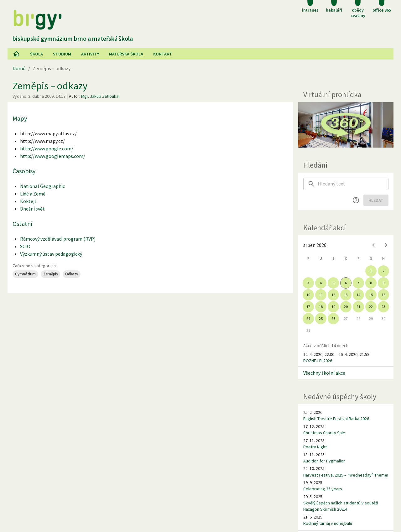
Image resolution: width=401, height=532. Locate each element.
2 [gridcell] (383, 271)
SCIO (25, 246)
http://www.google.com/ (47, 149)
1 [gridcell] (371, 271)
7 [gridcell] (358, 283)
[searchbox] (353, 184)
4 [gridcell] (321, 283)
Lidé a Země (33, 194)
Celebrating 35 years (323, 489)
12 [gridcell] (333, 295)
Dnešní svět (32, 209)
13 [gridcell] (346, 295)
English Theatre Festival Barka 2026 (336, 419)
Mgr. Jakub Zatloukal (100, 96)
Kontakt (163, 54)
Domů (19, 68)
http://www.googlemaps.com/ (53, 156)
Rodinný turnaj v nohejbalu (328, 523)
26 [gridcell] (333, 318)
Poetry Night (315, 447)
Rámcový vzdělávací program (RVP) (58, 239)
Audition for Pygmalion (324, 461)
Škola (36, 54)
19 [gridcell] (333, 307)
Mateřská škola (126, 54)
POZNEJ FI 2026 (318, 361)
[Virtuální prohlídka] (346, 125)
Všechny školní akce (324, 373)
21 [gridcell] (358, 307)
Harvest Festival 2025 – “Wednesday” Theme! (346, 475)
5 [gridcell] (333, 283)
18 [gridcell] (321, 307)
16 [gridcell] (383, 295)
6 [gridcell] (346, 283)
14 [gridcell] (358, 295)
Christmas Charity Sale (324, 433)
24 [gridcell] (308, 318)
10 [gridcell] (308, 295)
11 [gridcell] (321, 295)
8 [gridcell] (371, 283)
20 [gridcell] (346, 307)
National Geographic (42, 186)
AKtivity (90, 54)
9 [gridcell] (383, 283)
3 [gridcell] (308, 283)
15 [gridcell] (371, 295)
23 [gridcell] (383, 307)
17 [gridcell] (308, 307)
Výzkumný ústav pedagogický (51, 254)
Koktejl (28, 201)
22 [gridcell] (371, 307)
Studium (62, 54)
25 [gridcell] (321, 318)
